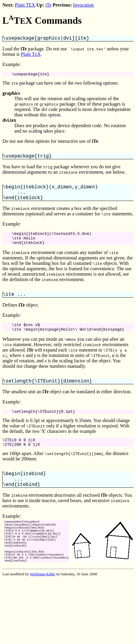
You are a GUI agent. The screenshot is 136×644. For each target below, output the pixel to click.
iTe (48, 5)
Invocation (83, 5)
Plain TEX (25, 5)
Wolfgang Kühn (42, 607)
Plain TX (31, 55)
